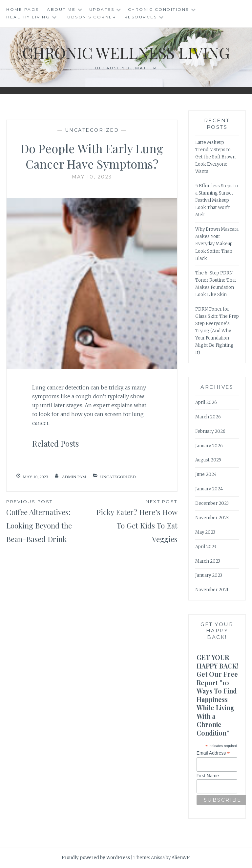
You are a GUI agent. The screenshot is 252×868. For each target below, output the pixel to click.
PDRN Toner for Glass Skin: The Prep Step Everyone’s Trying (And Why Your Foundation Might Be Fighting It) (217, 331)
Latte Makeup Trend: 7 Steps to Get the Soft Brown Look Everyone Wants (215, 157)
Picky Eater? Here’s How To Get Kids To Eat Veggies (135, 521)
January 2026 (209, 446)
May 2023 (205, 532)
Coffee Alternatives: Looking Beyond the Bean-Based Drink (49, 521)
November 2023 (212, 518)
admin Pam (74, 477)
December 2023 (212, 503)
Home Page (23, 9)
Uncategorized (92, 130)
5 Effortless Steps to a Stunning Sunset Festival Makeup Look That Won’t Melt (217, 200)
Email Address (213, 753)
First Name (208, 776)
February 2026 (210, 431)
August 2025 (208, 460)
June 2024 (206, 474)
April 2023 (206, 547)
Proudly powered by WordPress (96, 858)
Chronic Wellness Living (126, 52)
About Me (61, 9)
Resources (141, 17)
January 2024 (209, 489)
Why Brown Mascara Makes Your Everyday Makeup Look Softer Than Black (217, 244)
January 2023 (209, 575)
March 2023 (208, 561)
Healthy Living (28, 17)
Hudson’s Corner (90, 17)
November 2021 (212, 590)
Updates (102, 9)
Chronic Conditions (158, 9)
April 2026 (206, 402)
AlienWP (181, 858)
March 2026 (208, 417)
